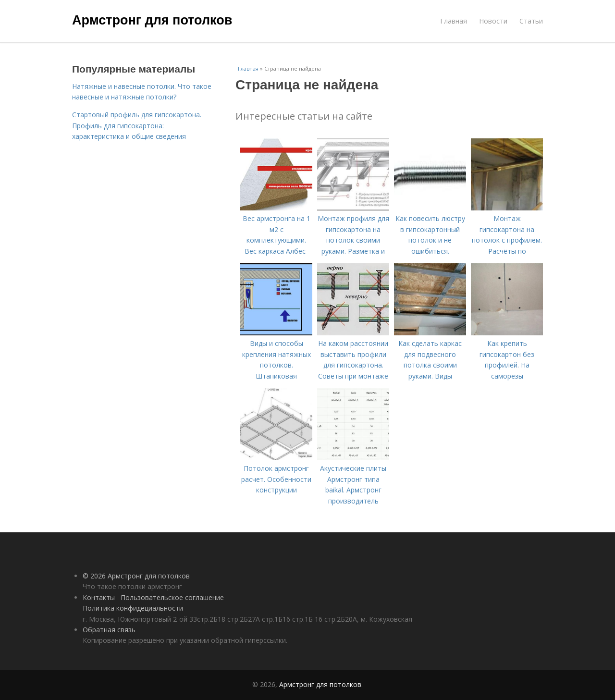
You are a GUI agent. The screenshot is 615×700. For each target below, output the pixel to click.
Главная (454, 21)
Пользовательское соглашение (172, 597)
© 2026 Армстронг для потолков (136, 576)
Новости (493, 21)
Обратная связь (109, 630)
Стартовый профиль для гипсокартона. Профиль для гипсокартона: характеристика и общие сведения (137, 125)
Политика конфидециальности (133, 608)
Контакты (99, 597)
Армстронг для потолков (152, 20)
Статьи (531, 21)
